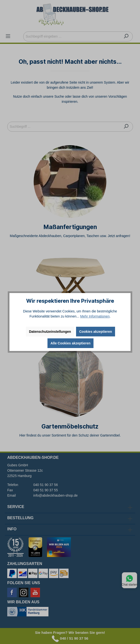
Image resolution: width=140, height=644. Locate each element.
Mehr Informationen (95, 316)
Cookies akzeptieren (96, 332)
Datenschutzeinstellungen (50, 332)
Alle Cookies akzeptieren (71, 343)
